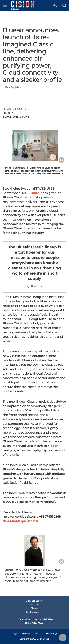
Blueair (36, 193)
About (34, 608)
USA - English (12, 87)
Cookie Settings (50, 634)
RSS (37, 634)
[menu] (5, 6)
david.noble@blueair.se (21, 521)
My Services (34, 612)
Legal (15, 634)
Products (34, 604)
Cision (39, 639)
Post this (35, 286)
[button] (55, 6)
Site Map (26, 634)
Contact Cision (34, 601)
